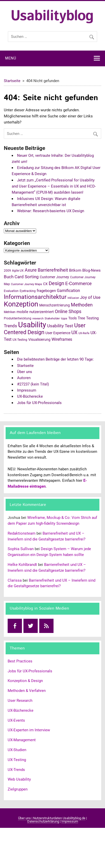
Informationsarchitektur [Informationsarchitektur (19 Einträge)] (35, 297)
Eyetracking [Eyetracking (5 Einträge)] (28, 291)
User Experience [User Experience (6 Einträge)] (58, 333)
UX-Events (16, 720)
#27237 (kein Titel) (33, 384)
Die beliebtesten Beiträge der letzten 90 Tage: (55, 359)
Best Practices (20, 661)
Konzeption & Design (25, 681)
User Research (20, 701)
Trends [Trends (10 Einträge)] (10, 326)
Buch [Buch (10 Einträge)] (9, 277)
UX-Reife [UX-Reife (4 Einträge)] (84, 333)
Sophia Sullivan (21, 549)
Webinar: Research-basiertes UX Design (51, 211)
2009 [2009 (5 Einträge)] (7, 271)
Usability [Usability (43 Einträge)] (32, 325)
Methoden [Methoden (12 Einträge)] (82, 305)
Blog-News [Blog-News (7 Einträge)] (91, 270)
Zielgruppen (18, 789)
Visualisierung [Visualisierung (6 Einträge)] (39, 339)
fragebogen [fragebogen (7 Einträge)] (46, 291)
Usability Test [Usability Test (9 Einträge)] (60, 326)
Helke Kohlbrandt (22, 565)
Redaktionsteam (22, 533)
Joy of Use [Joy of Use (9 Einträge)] (90, 297)
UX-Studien (17, 750)
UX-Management (22, 740)
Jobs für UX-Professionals (39, 403)
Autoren (24, 378)
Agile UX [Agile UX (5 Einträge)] (18, 271)
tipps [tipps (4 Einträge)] (64, 319)
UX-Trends (16, 770)
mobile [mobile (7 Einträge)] (22, 312)
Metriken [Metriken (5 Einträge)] (10, 312)
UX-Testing (17, 760)
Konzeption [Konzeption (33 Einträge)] (21, 304)
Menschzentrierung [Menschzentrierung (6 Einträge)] (55, 305)
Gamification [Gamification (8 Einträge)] (68, 291)
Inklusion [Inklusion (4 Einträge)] (73, 298)
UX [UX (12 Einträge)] (74, 333)
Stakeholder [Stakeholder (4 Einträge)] (52, 319)
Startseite (25, 366)
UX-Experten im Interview (29, 730)
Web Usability (19, 779)
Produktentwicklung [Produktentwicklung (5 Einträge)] (18, 318)
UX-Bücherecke (30, 396)
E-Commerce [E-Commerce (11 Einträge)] (78, 283)
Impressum (27, 390)
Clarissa (15, 580)
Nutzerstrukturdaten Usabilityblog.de (59, 818)
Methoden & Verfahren (27, 691)
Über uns (25, 372)
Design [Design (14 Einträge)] (56, 283)
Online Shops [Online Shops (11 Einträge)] (68, 311)
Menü (11, 58)
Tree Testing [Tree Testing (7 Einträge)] (88, 318)
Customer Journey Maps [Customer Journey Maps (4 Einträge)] (27, 284)
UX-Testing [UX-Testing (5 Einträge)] (20, 340)
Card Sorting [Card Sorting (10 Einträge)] (27, 277)
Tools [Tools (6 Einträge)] (73, 318)
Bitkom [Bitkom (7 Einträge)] (75, 270)
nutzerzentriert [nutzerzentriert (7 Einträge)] (42, 312)
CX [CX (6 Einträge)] (45, 284)
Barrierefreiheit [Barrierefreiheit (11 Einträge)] (53, 270)
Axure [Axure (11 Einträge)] (31, 270)
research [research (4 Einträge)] (38, 319)
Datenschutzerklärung (43, 821)
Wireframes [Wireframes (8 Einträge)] (62, 339)
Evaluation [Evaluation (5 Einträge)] (11, 291)
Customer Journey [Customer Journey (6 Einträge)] (54, 277)
